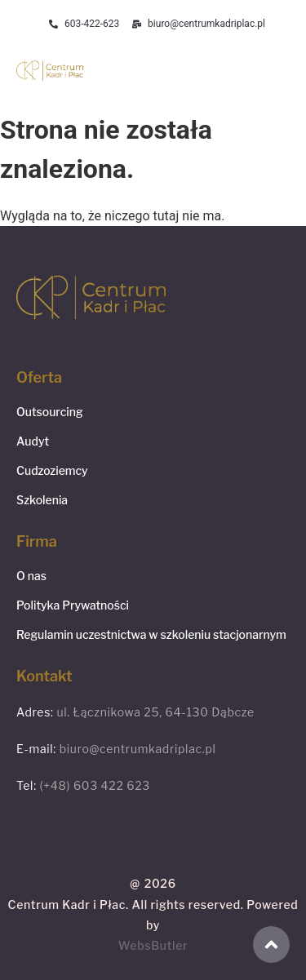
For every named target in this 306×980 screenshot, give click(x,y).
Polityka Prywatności (73, 605)
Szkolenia (42, 500)
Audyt (33, 441)
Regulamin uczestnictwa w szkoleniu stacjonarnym (151, 634)
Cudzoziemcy (52, 470)
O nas (31, 576)
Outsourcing (50, 412)
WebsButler (153, 945)
